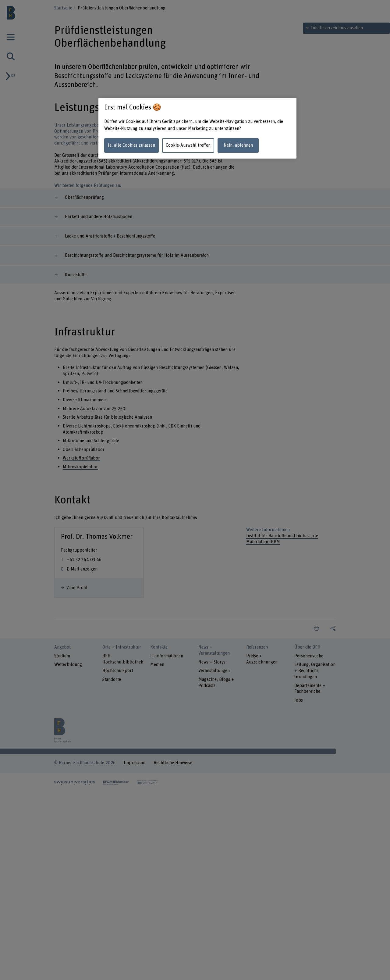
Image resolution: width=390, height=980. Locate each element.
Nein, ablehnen (238, 145)
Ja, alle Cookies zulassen (131, 145)
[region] (197, 128)
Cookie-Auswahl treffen (188, 145)
